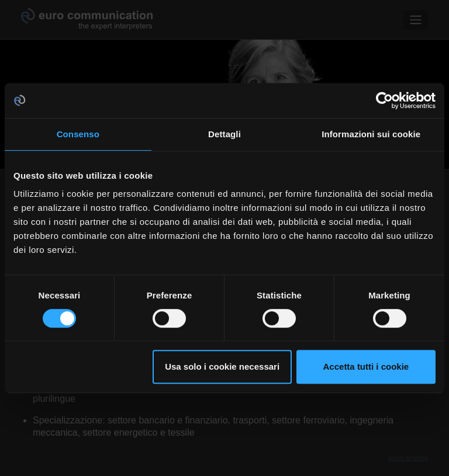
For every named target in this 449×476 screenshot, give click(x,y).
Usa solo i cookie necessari (222, 366)
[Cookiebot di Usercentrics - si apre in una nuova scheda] (384, 100)
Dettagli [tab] (224, 134)
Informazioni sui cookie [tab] (371, 134)
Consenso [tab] (78, 134)
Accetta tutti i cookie (366, 366)
